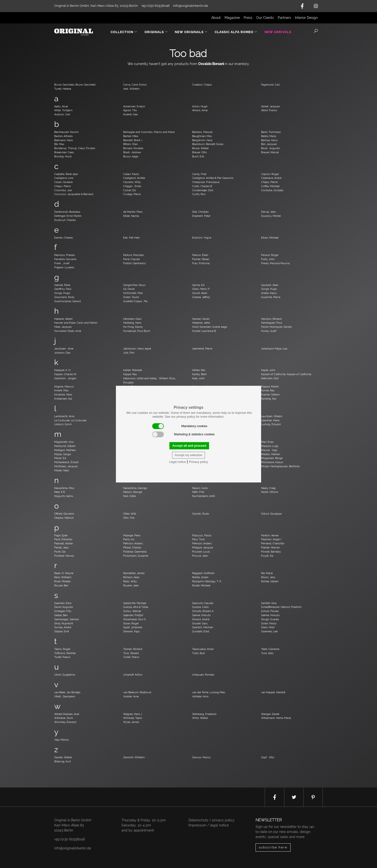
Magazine (232, 18)
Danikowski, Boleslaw (67, 212)
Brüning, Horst (63, 156)
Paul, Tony (199, 539)
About (216, 18)
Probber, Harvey (64, 556)
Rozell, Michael (201, 585)
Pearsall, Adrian (64, 543)
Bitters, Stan (130, 144)
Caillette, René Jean (66, 174)
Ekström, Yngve (202, 238)
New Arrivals (278, 32)
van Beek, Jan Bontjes (67, 692)
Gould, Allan (200, 293)
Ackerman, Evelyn (134, 106)
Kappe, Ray (130, 374)
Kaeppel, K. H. (63, 370)
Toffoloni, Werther (65, 653)
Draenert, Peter (201, 216)
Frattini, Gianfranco (135, 263)
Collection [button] (124, 32)
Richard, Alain (131, 577)
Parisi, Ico (129, 539)
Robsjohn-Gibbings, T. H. (207, 581)
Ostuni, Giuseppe (271, 514)
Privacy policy (198, 462)
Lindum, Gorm (63, 424)
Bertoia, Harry (269, 140)
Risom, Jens (268, 577)
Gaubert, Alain (270, 285)
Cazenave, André (271, 178)
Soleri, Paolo (269, 623)
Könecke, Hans (63, 394)
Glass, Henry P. (201, 289)
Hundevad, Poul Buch (137, 331)
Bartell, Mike (131, 136)
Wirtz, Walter (200, 718)
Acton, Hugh (200, 106)
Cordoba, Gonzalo (272, 190)
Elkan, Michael (270, 238)
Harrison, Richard (271, 319)
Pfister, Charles (132, 547)
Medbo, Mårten (271, 454)
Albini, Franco (269, 110)
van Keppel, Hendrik (273, 692)
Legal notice (177, 462)
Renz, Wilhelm (63, 577)
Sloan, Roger (131, 623)
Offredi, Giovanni (64, 514)
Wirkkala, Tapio (133, 718)
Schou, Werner (132, 611)
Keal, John (198, 378)
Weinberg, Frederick (204, 714)
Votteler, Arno (200, 696)
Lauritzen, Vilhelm (272, 416)
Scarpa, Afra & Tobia (136, 607)
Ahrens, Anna (200, 110)
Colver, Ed (129, 190)
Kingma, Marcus (64, 387)
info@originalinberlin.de (191, 6)
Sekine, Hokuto (201, 615)
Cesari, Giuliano (64, 182)
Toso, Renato (131, 653)
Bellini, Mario (269, 136)
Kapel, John (268, 370)
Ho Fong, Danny (133, 327)
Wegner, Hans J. (133, 714)
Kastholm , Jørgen (65, 378)
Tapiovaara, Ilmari (203, 649)
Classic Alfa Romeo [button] (236, 32)
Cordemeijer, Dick (203, 190)
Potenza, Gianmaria (135, 552)
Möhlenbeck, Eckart (66, 462)
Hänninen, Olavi (132, 319)
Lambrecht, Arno (64, 416)
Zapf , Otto (268, 757)
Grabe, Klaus (269, 293)
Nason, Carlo (200, 488)
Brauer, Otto (200, 152)
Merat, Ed (60, 458)
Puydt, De (267, 556)
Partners (284, 18)
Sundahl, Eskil (201, 631)
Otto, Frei (129, 518)
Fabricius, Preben (64, 255)
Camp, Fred (199, 174)
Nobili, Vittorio (270, 492)
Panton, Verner (270, 535)
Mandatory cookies (180, 426)
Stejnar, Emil (62, 631)
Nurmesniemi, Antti (204, 496)
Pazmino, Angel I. (271, 539)
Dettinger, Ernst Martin (68, 216)
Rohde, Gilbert (270, 581)
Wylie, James (131, 722)
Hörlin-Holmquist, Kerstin (276, 327)
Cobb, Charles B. (202, 186)
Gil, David (129, 289)
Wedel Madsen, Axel (67, 714)
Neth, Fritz (198, 492)
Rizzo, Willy (130, 581)
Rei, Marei (267, 573)
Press (248, 18)
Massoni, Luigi (270, 446)
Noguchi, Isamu (64, 496)
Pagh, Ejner (61, 535)
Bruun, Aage (131, 156)
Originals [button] (156, 32)
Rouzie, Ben (61, 585)
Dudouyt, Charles (65, 220)
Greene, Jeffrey (201, 297)
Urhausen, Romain (203, 675)
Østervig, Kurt (63, 761)
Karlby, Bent (199, 374)
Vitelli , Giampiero (65, 696)
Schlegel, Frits (63, 611)
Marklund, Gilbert (65, 446)
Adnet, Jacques (270, 106)
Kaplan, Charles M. (65, 374)
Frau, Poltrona (201, 263)
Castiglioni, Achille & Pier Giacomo (213, 178)
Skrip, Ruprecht (64, 623)
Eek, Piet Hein (131, 238)
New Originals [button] (191, 32)
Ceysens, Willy (132, 182)
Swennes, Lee (269, 631)
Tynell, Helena (63, 89)
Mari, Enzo (267, 442)
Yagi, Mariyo (62, 740)
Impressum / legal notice (209, 825)
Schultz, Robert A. (203, 611)
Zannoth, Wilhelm (134, 757)
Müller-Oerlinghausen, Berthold (280, 466)
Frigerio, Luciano (64, 267)
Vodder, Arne (131, 696)
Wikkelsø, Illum (64, 718)
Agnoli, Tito (130, 110)
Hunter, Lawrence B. (204, 331)
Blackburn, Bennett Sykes (208, 144)
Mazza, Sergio (63, 454)
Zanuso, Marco (201, 757)
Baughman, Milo (202, 136)
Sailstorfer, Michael (135, 603)
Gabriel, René (62, 285)
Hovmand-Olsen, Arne (68, 331)
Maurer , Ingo (269, 450)
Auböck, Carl (62, 114)
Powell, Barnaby (271, 552)
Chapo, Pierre (269, 182)
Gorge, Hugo (269, 289)
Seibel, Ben (61, 615)
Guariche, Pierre (271, 297)
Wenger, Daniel (270, 714)
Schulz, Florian (270, 611)
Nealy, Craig (268, 488)
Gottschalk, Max (133, 293)
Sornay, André (63, 627)
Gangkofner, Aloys (134, 285)
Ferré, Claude (131, 259)
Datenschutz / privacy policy (211, 820)
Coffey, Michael (270, 186)
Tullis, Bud (198, 653)
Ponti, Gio (60, 552)
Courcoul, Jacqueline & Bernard (74, 194)
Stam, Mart (268, 627)
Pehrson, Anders (133, 543)
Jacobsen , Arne (64, 349)
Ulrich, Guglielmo (65, 675)
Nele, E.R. (60, 492)
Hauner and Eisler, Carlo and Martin (76, 323)
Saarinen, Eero (63, 603)
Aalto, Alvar (61, 106)
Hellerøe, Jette (201, 323)
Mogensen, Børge (272, 458)
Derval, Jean (268, 212)
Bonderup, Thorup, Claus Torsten (75, 148)
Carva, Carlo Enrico (135, 85)
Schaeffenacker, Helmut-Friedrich (281, 607)
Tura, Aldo (267, 653)
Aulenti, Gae (130, 114)
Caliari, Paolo (131, 174)
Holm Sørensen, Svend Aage (210, 327)
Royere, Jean (131, 585)
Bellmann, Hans (64, 140)
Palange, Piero (132, 535)
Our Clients (265, 18)
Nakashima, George (135, 488)
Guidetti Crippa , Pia (135, 301)
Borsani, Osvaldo (133, 148)
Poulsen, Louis (201, 552)
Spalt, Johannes (133, 627)
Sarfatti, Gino (269, 603)
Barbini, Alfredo (64, 136)
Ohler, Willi (130, 514)
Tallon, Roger (62, 649)
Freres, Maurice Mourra (275, 263)
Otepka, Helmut (64, 518)
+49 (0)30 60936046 (70, 839)
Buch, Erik (198, 156)
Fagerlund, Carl (270, 85)
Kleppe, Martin (270, 387)
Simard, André (201, 619)
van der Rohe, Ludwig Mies (209, 692)
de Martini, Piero (133, 212)
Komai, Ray (268, 390)
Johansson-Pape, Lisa (274, 349)
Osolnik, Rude (200, 514)
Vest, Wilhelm (131, 89)
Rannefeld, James (134, 573)
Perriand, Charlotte (273, 543)
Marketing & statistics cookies (183, 434)
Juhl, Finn (129, 353)
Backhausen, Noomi (66, 132)
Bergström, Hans (202, 140)
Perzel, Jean (61, 547)
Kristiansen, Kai (63, 399)
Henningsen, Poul (272, 323)
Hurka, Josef (269, 331)
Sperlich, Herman (203, 627)
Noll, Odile (129, 496)
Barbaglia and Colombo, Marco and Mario (149, 132)
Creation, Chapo (202, 85)
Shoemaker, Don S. (135, 619)
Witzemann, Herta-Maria (276, 718)
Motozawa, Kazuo (272, 462)
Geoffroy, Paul (63, 289)
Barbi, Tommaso (271, 132)
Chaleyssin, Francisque (206, 182)
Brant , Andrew (132, 152)
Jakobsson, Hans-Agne (137, 349)
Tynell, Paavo (62, 657)
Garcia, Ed (198, 285)
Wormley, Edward (65, 722)
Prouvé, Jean (200, 556)
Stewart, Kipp (131, 631)
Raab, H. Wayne (64, 573)
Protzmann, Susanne (136, 556)
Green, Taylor (131, 297)
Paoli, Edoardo (63, 539)
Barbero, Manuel (202, 132)
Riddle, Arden (200, 577)
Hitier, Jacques (63, 327)
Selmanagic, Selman (67, 619)
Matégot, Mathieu (65, 450)
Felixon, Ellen (200, 255)
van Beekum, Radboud (137, 692)
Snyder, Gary (200, 623)
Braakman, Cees (64, 152)
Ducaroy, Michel (271, 216)
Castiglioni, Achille (134, 178)
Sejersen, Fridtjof (133, 615)
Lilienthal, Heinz (270, 420)
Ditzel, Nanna (131, 216)
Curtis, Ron (199, 194)
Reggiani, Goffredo (203, 573)
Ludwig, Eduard (271, 424)
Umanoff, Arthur (133, 675)
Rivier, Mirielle (62, 581)
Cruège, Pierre (132, 194)
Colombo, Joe (63, 190)
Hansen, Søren (201, 319)
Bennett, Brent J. (133, 140)
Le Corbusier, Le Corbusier (70, 420)
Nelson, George (133, 492)
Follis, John (268, 259)
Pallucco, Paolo (202, 535)
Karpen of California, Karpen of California (286, 374)
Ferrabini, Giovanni (65, 259)
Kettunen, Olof (270, 378)
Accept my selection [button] (188, 455)
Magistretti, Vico (64, 442)
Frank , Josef (62, 263)
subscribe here (273, 847)
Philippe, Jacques (203, 547)
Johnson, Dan (62, 353)
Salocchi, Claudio (203, 603)
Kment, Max (61, 390)
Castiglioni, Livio (64, 178)
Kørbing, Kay (269, 399)
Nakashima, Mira (64, 488)
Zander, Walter (63, 757)
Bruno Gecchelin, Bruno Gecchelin (75, 85)
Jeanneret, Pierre (202, 349)
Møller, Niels (62, 470)
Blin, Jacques (269, 144)
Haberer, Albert (63, 319)
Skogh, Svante (270, 619)
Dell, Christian (200, 212)
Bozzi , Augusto (271, 148)
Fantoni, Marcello (134, 255)
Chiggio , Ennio (132, 186)
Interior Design (306, 18)
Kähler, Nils (199, 370)
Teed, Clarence (270, 649)
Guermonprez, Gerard (68, 301)
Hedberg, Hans (132, 323)
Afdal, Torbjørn (63, 110)
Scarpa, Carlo (200, 607)
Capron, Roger (270, 174)
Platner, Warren (270, 547)
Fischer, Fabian (201, 259)
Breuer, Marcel (270, 152)
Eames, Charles (64, 238)
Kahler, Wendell (133, 370)
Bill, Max (59, 144)
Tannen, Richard (133, 649)
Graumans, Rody (64, 297)
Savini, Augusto (64, 607)
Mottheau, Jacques (66, 466)
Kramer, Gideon (270, 394)
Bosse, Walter (200, 148)
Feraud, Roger (270, 255)
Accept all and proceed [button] (189, 446)
